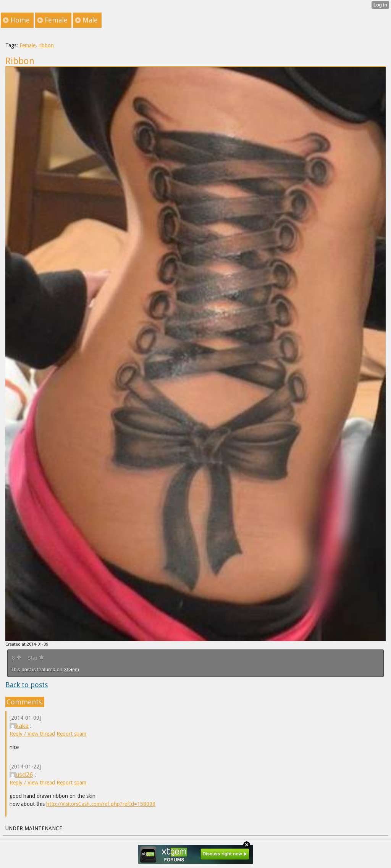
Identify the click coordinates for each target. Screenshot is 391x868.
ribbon (46, 45)
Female (27, 45)
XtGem (71, 669)
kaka (19, 726)
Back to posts (27, 685)
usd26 (21, 775)
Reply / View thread (32, 734)
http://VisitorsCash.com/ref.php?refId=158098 (101, 804)
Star (36, 658)
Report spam (71, 734)
